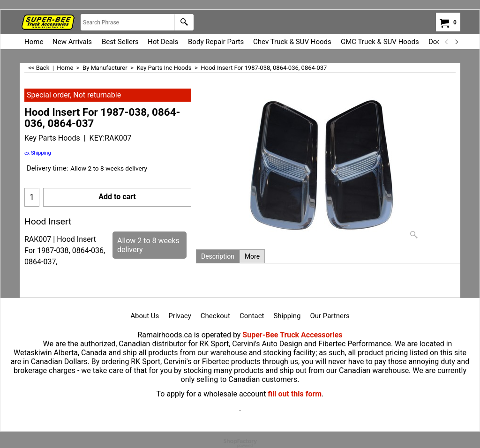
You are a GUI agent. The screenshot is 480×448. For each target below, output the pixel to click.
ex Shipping (38, 153)
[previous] (447, 42)
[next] (456, 42)
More (252, 256)
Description (218, 256)
